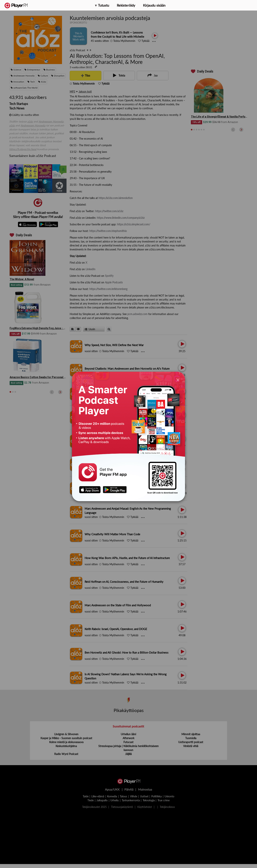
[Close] (178, 380)
